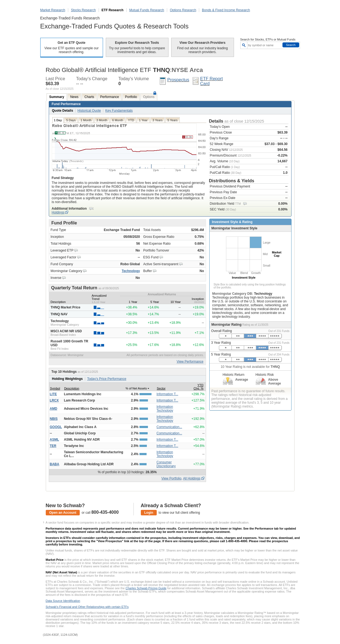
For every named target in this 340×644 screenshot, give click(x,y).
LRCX (54, 400)
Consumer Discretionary (166, 464)
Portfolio (131, 97)
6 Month (118, 120)
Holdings (58, 212)
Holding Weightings (67, 379)
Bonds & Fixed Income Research (226, 10)
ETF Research (113, 10)
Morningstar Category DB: (233, 294)
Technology (131, 271)
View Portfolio (171, 478)
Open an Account (63, 513)
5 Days (71, 120)
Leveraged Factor (64, 257)
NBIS (54, 419)
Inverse (56, 278)
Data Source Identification (63, 601)
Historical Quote (89, 111)
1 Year (143, 120)
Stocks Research (83, 10)
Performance (110, 97)
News (74, 97)
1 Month (86, 120)
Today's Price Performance (107, 379)
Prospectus (178, 80)
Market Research (53, 10)
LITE (53, 394)
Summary (57, 97)
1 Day (58, 120)
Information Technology (165, 409)
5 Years (172, 120)
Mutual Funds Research (147, 10)
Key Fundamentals (119, 111)
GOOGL (56, 427)
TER (53, 446)
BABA (55, 464)
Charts (89, 97)
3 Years (158, 120)
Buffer (148, 271)
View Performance (190, 362)
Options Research (183, 10)
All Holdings (192, 478)
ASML (55, 440)
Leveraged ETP (62, 250)
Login (149, 513)
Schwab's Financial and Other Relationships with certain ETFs (87, 607)
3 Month (102, 120)
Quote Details (63, 111)
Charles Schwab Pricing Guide (146, 588)
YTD (131, 120)
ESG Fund (151, 257)
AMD (54, 409)
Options (149, 97)
